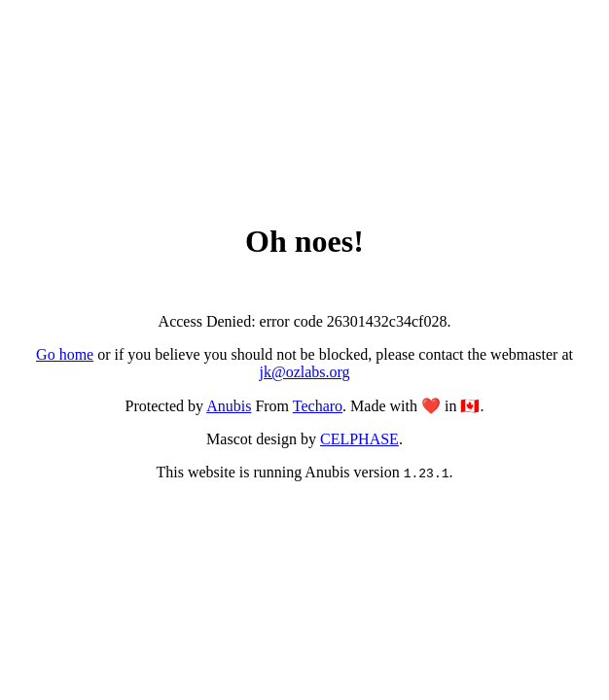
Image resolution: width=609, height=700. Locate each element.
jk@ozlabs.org (304, 372)
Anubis (229, 406)
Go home (65, 354)
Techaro (318, 406)
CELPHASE (359, 439)
